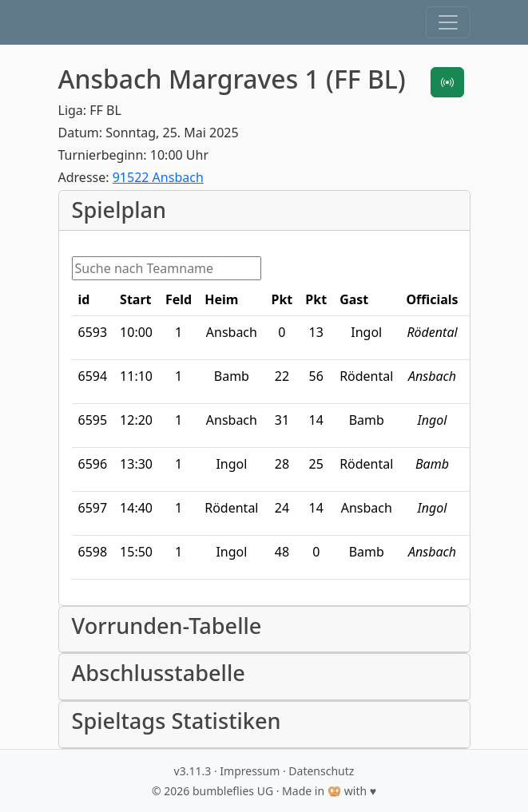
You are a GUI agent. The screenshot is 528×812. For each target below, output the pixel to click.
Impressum (250, 771)
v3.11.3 (193, 771)
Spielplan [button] (119, 210)
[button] (448, 22)
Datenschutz (321, 771)
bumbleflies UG (233, 791)
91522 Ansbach (158, 177)
